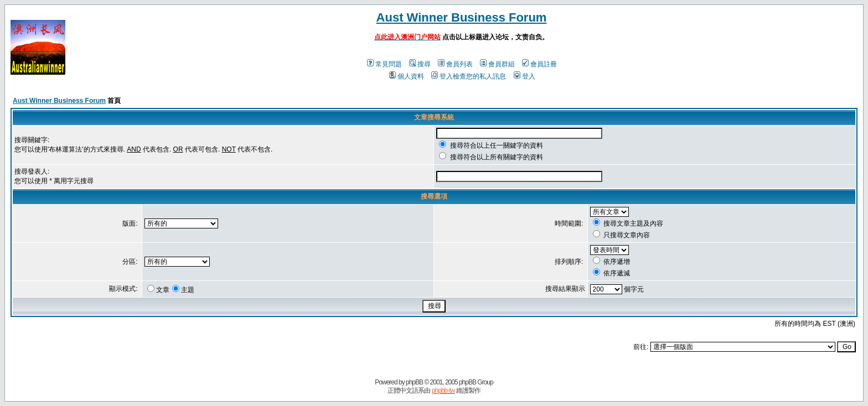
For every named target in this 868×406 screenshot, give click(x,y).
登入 (525, 76)
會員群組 (497, 64)
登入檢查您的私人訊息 (469, 76)
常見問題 (384, 64)
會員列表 (455, 64)
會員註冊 (539, 64)
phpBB (414, 382)
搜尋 (420, 64)
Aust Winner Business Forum (462, 17)
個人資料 (407, 76)
